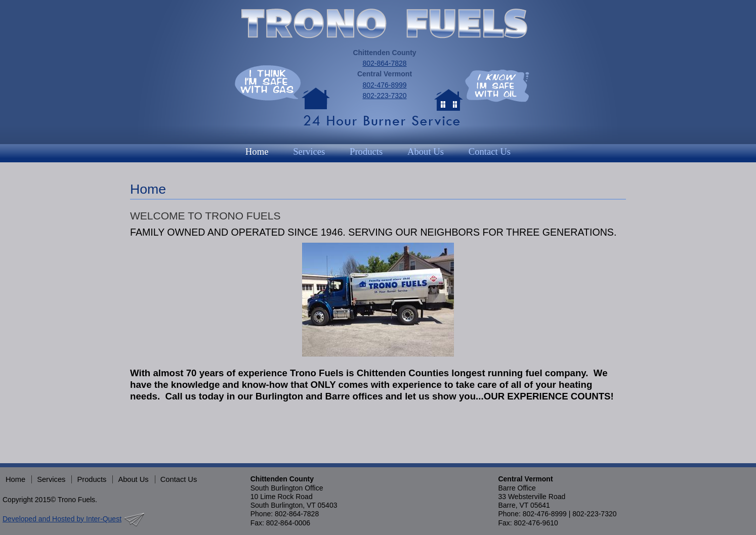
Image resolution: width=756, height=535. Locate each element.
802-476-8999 (384, 85)
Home (257, 151)
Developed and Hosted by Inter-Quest (62, 519)
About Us (426, 151)
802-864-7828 (384, 63)
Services (309, 151)
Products (366, 151)
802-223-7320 (384, 96)
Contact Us (490, 151)
